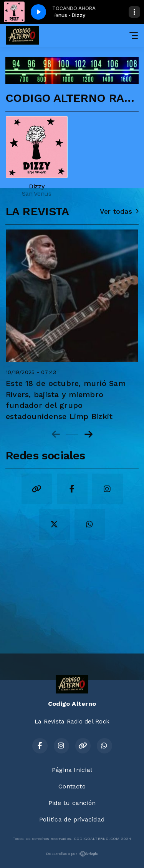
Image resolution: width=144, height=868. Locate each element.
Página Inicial (72, 770)
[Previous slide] (56, 434)
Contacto (72, 786)
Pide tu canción (72, 803)
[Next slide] (89, 434)
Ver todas (119, 211)
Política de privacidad (72, 819)
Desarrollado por (72, 854)
